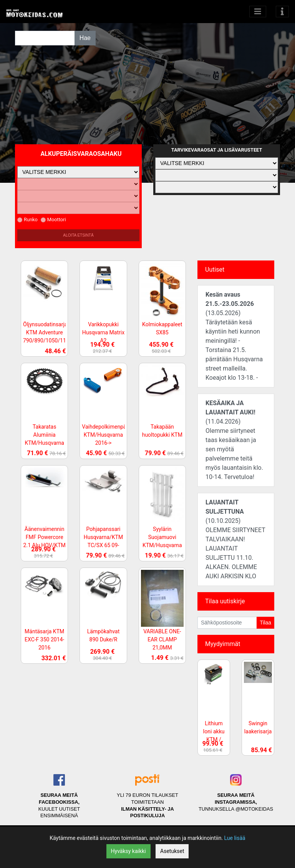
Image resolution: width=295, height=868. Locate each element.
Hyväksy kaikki (128, 851)
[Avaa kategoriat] (258, 12)
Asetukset (172, 851)
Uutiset (215, 270)
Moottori (53, 220)
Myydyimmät (223, 644)
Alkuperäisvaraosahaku (81, 154)
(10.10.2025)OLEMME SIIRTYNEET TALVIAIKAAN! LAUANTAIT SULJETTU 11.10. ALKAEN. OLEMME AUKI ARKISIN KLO (235, 539)
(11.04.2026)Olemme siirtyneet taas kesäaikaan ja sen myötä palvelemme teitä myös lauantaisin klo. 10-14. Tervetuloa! (234, 440)
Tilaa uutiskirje (225, 601)
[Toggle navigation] (282, 12)
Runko (27, 220)
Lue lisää (235, 838)
